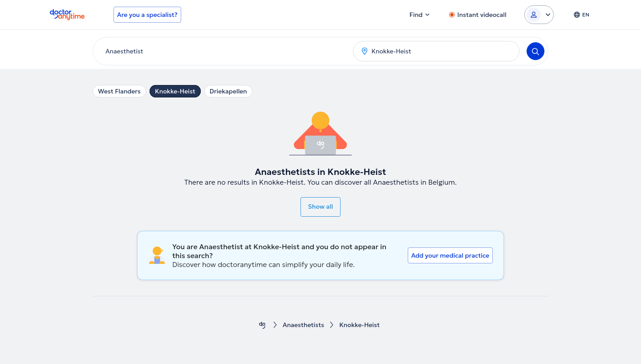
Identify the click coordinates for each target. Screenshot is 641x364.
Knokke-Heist (175, 91)
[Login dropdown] (539, 15)
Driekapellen (228, 91)
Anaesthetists (303, 325)
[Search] (536, 51)
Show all (320, 206)
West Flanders (119, 91)
